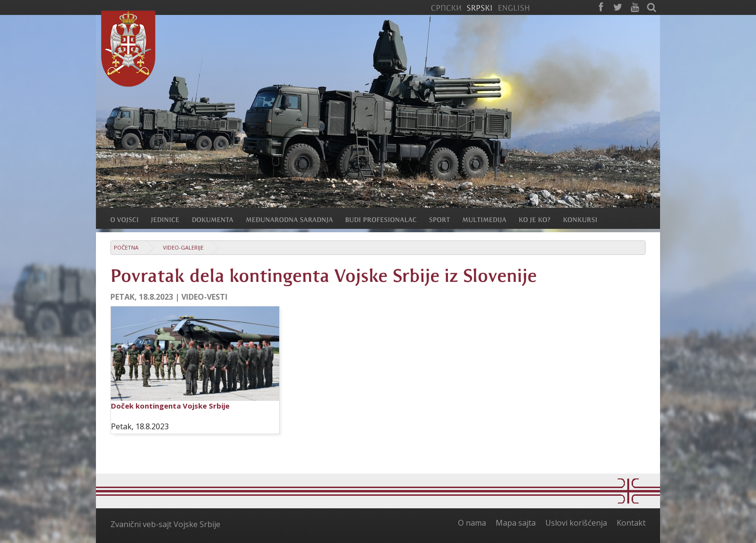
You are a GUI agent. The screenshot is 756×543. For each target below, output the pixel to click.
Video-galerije (183, 247)
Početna (126, 247)
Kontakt (631, 523)
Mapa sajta (516, 523)
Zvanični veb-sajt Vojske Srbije (165, 524)
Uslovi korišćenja (576, 523)
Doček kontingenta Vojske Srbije (170, 406)
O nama (472, 523)
